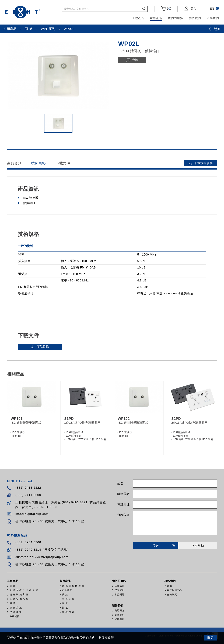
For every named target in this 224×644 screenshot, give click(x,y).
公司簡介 (120, 610)
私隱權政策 (106, 638)
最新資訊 (120, 615)
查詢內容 (123, 515)
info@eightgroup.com (32, 514)
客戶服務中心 (174, 590)
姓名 (120, 483)
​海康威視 (15, 616)
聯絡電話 (123, 494)
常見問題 (120, 595)
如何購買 (172, 595)
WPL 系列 (48, 29)
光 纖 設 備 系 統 (19, 599)
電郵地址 (123, 504)
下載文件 (63, 163)
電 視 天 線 (68, 599)
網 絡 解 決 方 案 (19, 595)
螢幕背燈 (67, 590)
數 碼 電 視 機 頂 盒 (73, 586)
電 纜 (13, 586)
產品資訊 (14, 163)
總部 (170, 586)
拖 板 (65, 608)
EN (212, 9)
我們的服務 (175, 18)
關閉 (210, 638)
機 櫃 (13, 603)
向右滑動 (198, 546)
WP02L (69, 29)
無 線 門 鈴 (68, 612)
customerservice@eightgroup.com (42, 557)
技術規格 (38, 163)
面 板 (29, 29)
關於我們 (195, 18)
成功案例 (120, 619)
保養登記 (120, 590)
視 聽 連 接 (16, 612)
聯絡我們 (213, 18)
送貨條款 (120, 586)
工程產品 (138, 18)
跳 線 (65, 595)
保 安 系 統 (16, 608)
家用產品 (156, 18)
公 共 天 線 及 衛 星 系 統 (24, 590)
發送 (165, 546)
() (166, 9)
